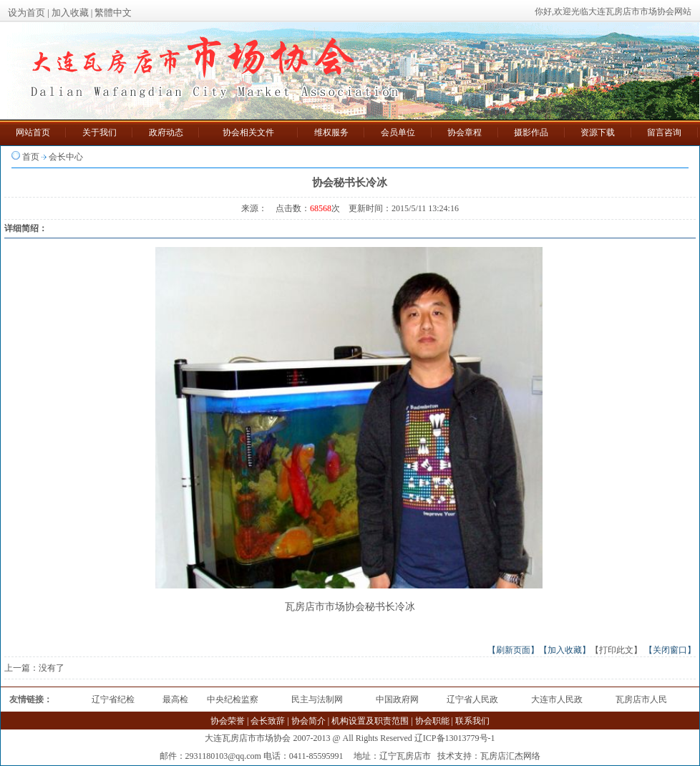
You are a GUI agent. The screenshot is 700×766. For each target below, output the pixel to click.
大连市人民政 (557, 699)
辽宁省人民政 (472, 699)
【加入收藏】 (565, 650)
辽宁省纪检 (113, 699)
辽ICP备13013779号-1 (455, 738)
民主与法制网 (317, 699)
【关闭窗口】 (670, 650)
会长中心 (66, 157)
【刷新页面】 (513, 650)
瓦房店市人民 (641, 699)
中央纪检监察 (233, 699)
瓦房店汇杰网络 (510, 756)
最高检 (175, 699)
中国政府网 (397, 699)
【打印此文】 (616, 650)
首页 (31, 157)
